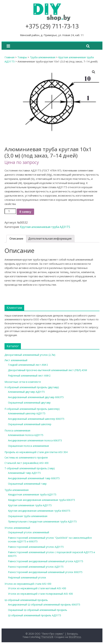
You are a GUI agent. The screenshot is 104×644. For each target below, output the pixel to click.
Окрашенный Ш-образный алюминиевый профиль (38, 610)
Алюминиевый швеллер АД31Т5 (27, 413)
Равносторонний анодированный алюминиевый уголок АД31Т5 (46, 561)
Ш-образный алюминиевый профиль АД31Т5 (35, 615)
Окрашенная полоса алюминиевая (28, 446)
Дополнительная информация (50, 239)
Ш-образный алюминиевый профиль (26, 600)
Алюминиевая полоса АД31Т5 (26, 435)
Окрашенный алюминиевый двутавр (29, 403)
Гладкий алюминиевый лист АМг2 (28, 365)
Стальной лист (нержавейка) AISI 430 (27, 463)
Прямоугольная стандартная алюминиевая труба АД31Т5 (42, 521)
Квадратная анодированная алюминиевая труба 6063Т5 (41, 500)
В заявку (25, 212)
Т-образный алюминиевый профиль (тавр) (30, 468)
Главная (9, 57)
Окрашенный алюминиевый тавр (27, 484)
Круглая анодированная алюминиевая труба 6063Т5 (39, 511)
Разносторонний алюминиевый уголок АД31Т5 (36, 567)
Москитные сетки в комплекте (23, 382)
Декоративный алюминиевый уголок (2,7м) (30, 355)
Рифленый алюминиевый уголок (27, 577)
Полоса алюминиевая (17, 430)
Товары (22, 57)
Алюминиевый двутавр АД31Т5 (26, 392)
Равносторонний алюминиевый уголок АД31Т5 (36, 547)
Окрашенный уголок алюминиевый (29, 532)
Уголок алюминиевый (17, 528)
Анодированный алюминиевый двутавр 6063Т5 (36, 397)
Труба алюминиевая (43, 57)
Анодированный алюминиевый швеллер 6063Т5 (36, 419)
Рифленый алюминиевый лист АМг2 (29, 376)
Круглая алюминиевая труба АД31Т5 (45, 227)
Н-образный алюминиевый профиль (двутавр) (32, 387)
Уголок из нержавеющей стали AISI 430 (28, 584)
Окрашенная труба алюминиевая (28, 516)
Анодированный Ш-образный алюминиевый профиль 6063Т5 (44, 605)
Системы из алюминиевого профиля (26, 457)
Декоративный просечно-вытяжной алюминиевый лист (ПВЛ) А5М (47, 370)
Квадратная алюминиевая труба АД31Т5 (32, 494)
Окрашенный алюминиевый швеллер (30, 424)
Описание (16, 239)
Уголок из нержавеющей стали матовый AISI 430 (37, 588)
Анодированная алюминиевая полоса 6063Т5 (35, 440)
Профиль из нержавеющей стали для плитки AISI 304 (36, 452)
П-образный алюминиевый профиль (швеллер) (32, 409)
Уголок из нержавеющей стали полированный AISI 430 (40, 594)
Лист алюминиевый (16, 360)
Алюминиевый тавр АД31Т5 (24, 473)
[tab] (16, 239)
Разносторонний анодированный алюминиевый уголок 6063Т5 (45, 572)
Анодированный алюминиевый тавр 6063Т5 (34, 478)
